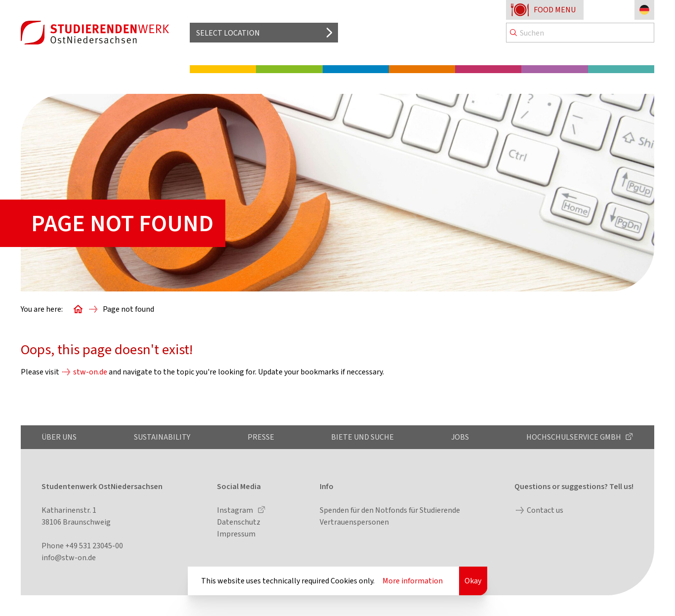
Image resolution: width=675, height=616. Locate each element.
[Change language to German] (644, 10)
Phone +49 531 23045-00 (82, 546)
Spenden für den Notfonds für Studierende (390, 510)
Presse (261, 437)
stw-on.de (90, 372)
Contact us (545, 510)
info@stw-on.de (69, 557)
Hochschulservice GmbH (574, 437)
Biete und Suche (362, 437)
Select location (228, 33)
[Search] (580, 33)
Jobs (460, 437)
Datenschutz (239, 522)
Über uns (59, 437)
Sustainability (162, 437)
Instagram (236, 510)
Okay (473, 581)
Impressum (236, 534)
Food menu (555, 10)
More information (413, 581)
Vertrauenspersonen (354, 522)
